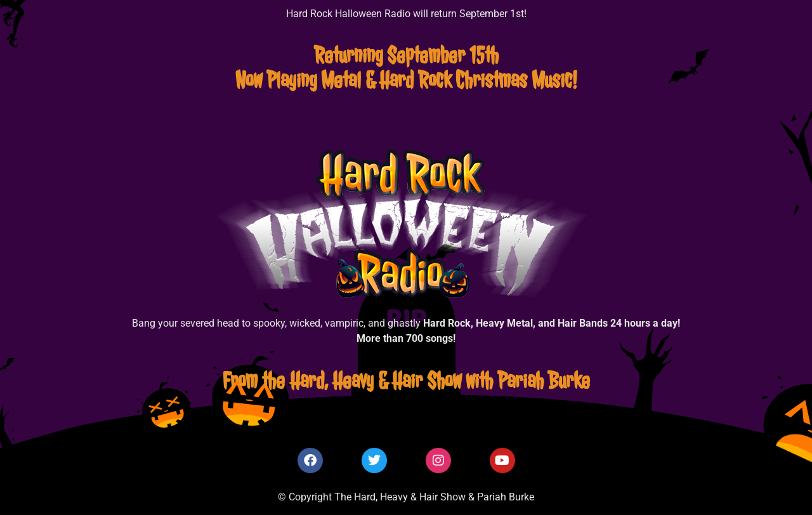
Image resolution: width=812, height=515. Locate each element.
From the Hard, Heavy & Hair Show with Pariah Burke (406, 381)
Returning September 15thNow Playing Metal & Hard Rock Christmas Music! (406, 68)
